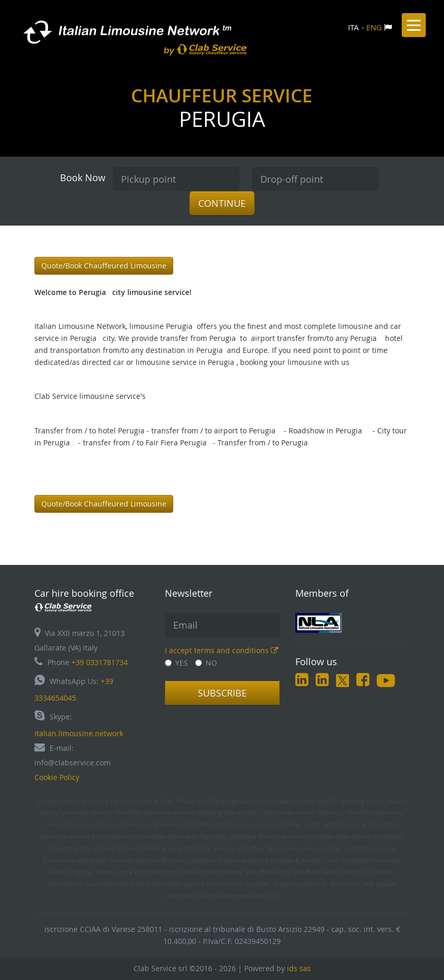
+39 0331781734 (100, 662)
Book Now (83, 178)
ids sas (299, 968)
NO (206, 663)
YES (176, 663)
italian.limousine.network (79, 733)
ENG (374, 27)
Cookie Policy (57, 777)
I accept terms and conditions (221, 650)
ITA (353, 27)
